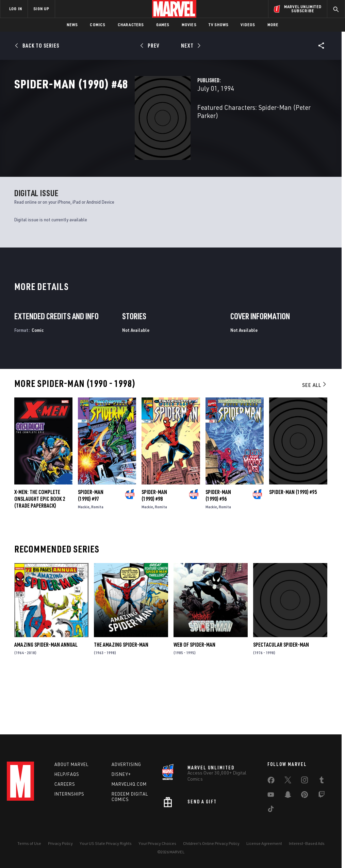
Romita (97, 561)
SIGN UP (41, 9)
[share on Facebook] (271, 782)
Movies (189, 25)
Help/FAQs (67, 774)
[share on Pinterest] (305, 796)
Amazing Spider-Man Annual (46, 699)
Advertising (126, 764)
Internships (69, 794)
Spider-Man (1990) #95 (293, 546)
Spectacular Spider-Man (281, 699)
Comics (97, 25)
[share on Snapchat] (288, 796)
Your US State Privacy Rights (106, 843)
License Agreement (264, 843)
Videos (248, 25)
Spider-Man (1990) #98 (154, 550)
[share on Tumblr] (322, 781)
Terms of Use (29, 843)
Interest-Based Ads (307, 843)
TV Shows (219, 25)
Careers (65, 784)
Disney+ (121, 774)
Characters (131, 25)
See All (315, 439)
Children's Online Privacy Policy (211, 843)
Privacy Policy (60, 843)
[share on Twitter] (288, 781)
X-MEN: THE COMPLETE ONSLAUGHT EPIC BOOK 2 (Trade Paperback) (40, 553)
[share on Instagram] (305, 781)
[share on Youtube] (271, 796)
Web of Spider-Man (194, 699)
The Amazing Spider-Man (121, 699)
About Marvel (71, 764)
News (72, 25)
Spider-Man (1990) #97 (91, 550)
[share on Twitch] (322, 796)
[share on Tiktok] (271, 810)
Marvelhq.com (129, 784)
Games (163, 25)
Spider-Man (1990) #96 (218, 550)
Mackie (84, 561)
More (273, 25)
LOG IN (16, 9)
